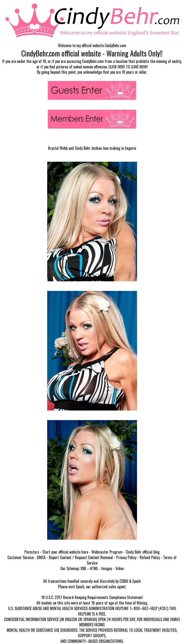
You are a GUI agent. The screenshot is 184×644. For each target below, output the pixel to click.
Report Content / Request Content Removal (81, 557)
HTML (94, 568)
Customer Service (20, 557)
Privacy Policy (126, 557)
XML (83, 568)
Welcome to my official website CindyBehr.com (92, 45)
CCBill (124, 581)
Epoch (137, 581)
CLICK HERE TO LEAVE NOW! (128, 67)
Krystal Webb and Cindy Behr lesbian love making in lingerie (92, 148)
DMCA (41, 557)
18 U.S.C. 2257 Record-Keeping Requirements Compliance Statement (92, 597)
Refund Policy (150, 557)
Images (107, 568)
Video (120, 568)
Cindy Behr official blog (143, 552)
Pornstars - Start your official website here (56, 552)
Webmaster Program (107, 552)
